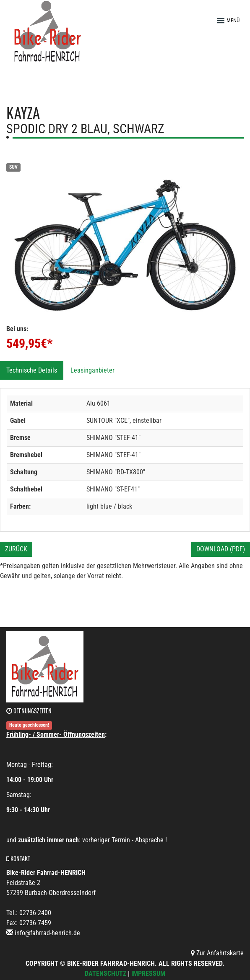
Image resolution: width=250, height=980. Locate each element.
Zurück (16, 549)
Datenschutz (105, 974)
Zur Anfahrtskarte (217, 953)
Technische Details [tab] (32, 370)
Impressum (148, 974)
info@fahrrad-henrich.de (47, 933)
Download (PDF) (221, 549)
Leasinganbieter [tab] (92, 370)
